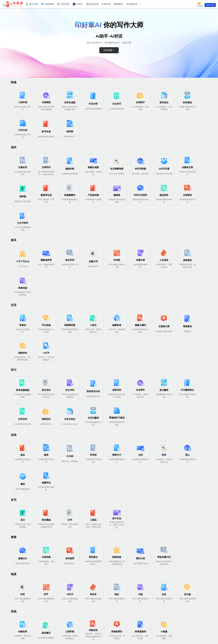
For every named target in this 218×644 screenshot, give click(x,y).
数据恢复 (118, 4)
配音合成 (92, 4)
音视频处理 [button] (133, 4)
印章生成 (106, 4)
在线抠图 (47, 4)
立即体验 (109, 50)
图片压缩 (32, 4)
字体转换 (63, 4)
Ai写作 (78, 4)
